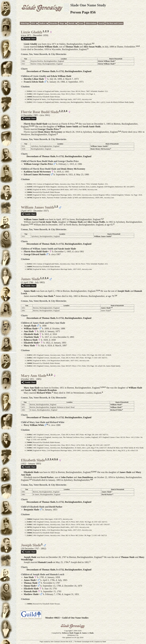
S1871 (29, 437)
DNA (33, 23)
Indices (43, 23)
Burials (72, 23)
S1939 (29, 187)
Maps (62, 23)
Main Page (25, 23)
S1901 (29, 94)
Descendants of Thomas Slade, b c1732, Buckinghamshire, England (59, 71)
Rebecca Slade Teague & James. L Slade (78, 633)
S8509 (29, 195)
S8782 (29, 189)
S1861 (29, 358)
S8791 (29, 361)
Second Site (64, 642)
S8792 (29, 99)
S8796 (29, 198)
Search (101, 23)
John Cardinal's (55, 642)
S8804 (29, 519)
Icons (81, 23)
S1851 (29, 355)
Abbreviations (91, 23)
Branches (54, 23)
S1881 (29, 445)
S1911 (29, 91)
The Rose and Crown (114, 23)
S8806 (29, 97)
